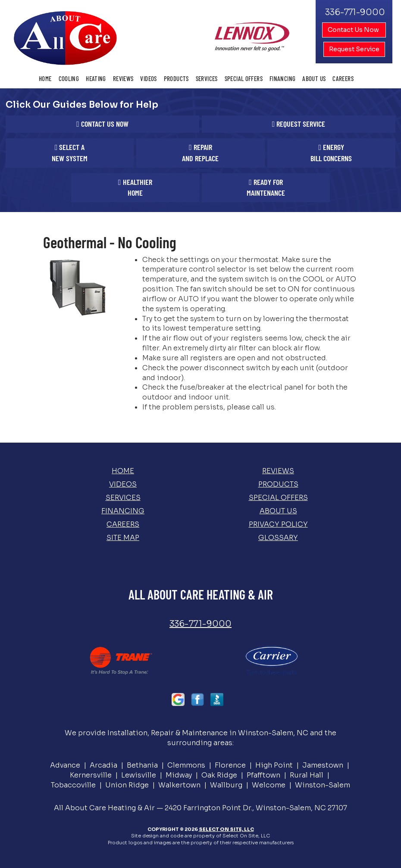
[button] (102, 124)
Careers (343, 78)
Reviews (123, 78)
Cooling (69, 78)
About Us (314, 78)
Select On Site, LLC (226, 829)
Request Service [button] (354, 49)
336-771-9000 (200, 624)
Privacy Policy (278, 524)
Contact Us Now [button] (354, 30)
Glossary (278, 538)
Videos (148, 78)
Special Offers (244, 78)
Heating (96, 78)
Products (176, 78)
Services (207, 78)
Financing (282, 78)
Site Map (123, 538)
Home (45, 78)
